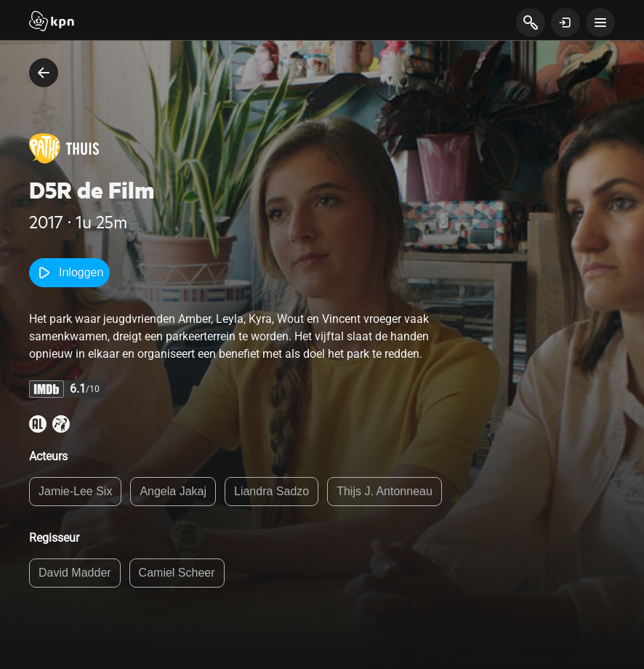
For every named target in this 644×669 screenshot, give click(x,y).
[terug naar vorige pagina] (44, 73)
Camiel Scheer (177, 573)
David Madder (75, 573)
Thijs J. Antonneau (385, 491)
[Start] (52, 23)
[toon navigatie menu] (600, 23)
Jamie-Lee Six (75, 491)
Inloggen (69, 273)
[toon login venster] (565, 23)
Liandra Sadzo (271, 491)
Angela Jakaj (173, 491)
